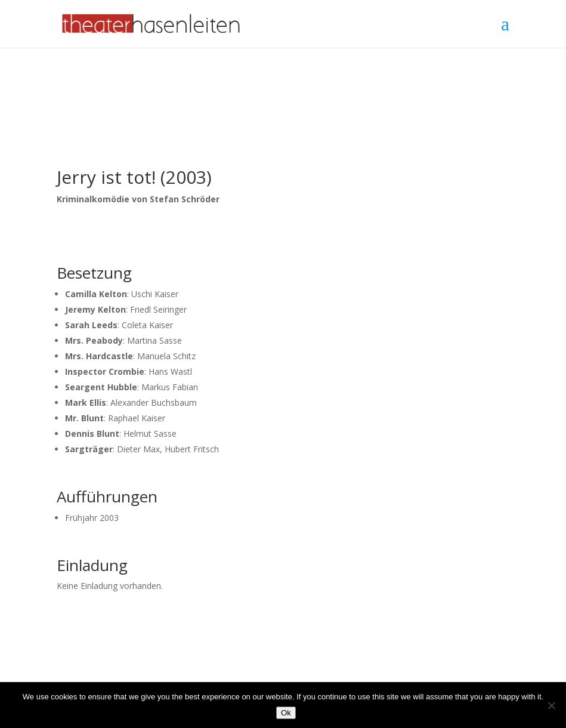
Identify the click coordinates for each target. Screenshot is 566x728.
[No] (551, 705)
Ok (286, 713)
